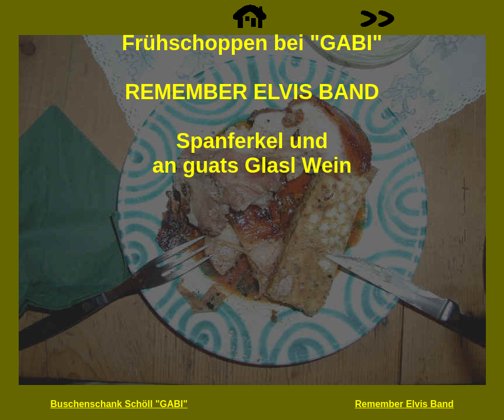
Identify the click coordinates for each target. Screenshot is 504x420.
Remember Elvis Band (404, 404)
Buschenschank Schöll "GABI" (119, 404)
